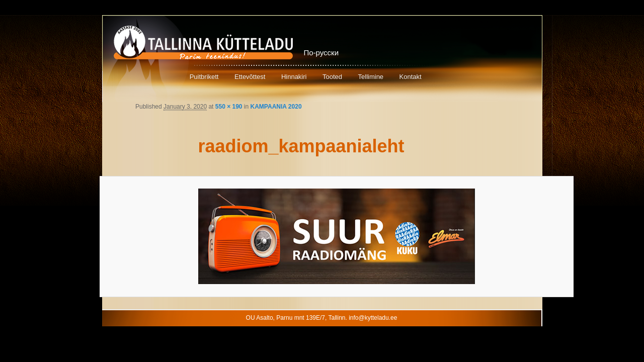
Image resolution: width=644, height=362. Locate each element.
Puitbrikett (204, 77)
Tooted (332, 77)
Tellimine (371, 77)
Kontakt (411, 77)
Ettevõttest (250, 77)
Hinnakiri (294, 77)
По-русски (321, 53)
